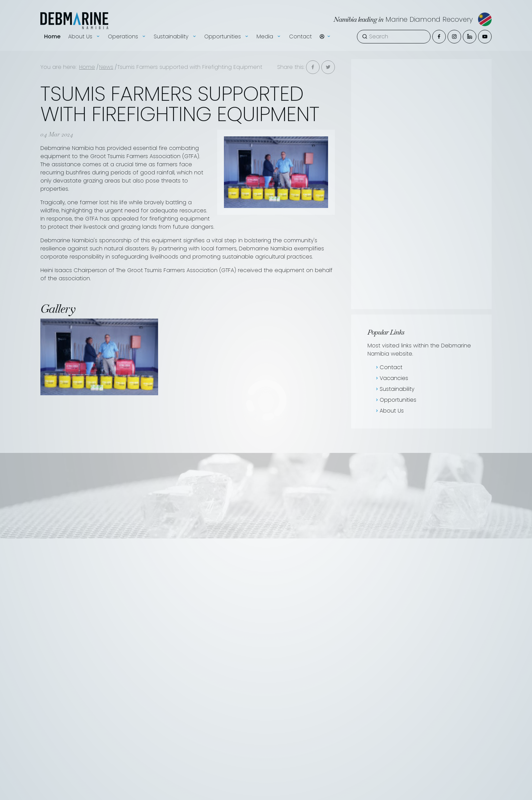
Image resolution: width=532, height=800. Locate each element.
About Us (389, 411)
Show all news (389, 129)
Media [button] (269, 29)
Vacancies (419, 79)
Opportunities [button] (227, 29)
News (106, 67)
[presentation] (366, 223)
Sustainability (394, 389)
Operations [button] (127, 29)
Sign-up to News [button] (436, 129)
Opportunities (395, 400)
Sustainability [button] (175, 29)
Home (52, 29)
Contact (300, 29)
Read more (450, 274)
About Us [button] (84, 29)
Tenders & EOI (490, 79)
